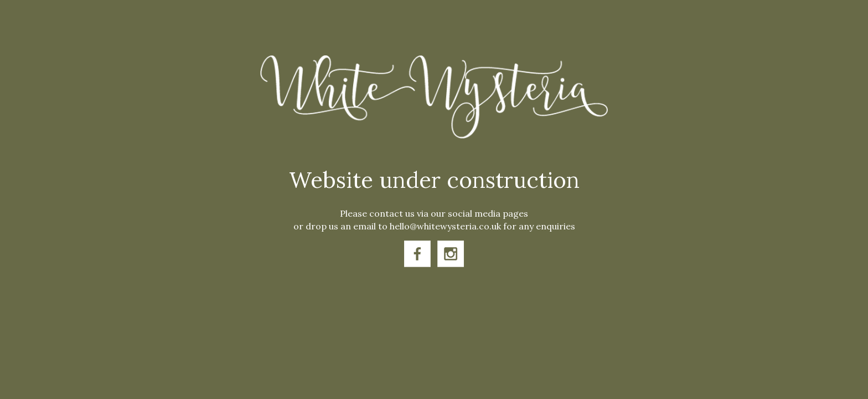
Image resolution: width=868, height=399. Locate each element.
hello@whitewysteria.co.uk (445, 226)
